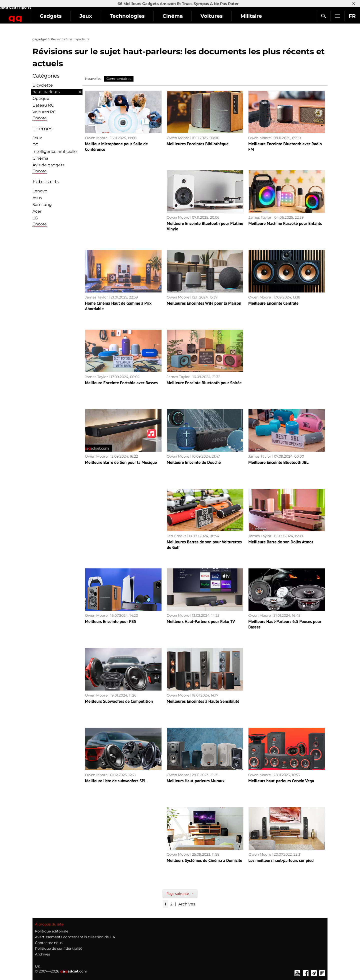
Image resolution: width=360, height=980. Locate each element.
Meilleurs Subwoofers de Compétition (119, 701)
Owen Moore (96, 138)
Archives (187, 904)
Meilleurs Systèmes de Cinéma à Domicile (204, 860)
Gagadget (34, 14)
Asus (37, 198)
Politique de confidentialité (59, 948)
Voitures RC (44, 112)
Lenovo (40, 191)
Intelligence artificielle (55, 151)
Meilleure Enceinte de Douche (194, 462)
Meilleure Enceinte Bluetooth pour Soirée (204, 383)
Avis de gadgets (48, 165)
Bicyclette (43, 85)
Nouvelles (93, 79)
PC (35, 145)
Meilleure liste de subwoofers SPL (116, 781)
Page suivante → (180, 894)
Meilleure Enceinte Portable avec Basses (121, 383)
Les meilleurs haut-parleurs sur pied (281, 860)
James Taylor (260, 217)
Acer (37, 211)
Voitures (248, 16)
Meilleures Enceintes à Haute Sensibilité (203, 701)
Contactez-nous (49, 943)
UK (38, 966)
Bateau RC (43, 105)
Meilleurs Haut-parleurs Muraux (196, 781)
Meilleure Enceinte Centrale (273, 303)
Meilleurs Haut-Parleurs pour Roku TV (201, 621)
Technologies (164, 16)
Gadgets (87, 16)
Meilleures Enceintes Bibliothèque (198, 144)
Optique (41, 98)
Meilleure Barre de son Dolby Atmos (281, 542)
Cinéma (209, 16)
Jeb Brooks (176, 536)
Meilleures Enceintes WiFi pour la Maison (204, 303)
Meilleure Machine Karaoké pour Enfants (285, 223)
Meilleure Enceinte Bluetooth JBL (278, 462)
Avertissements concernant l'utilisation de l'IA (75, 937)
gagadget (40, 39)
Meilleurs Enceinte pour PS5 (111, 621)
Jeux (122, 16)
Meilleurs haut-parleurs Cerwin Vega (281, 781)
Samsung (42, 205)
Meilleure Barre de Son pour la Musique (121, 462)
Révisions (58, 39)
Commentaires (119, 79)
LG (35, 218)
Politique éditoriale (52, 931)
